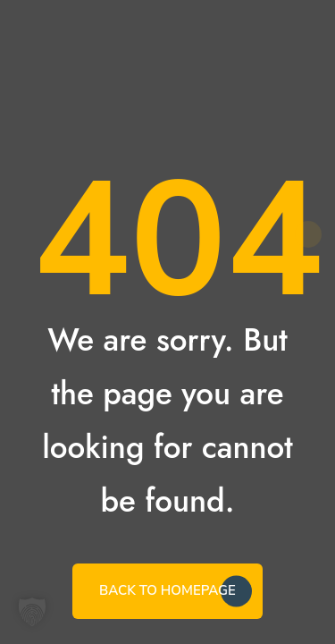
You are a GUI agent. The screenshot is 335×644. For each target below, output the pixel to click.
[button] (32, 612)
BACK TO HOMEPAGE (167, 590)
